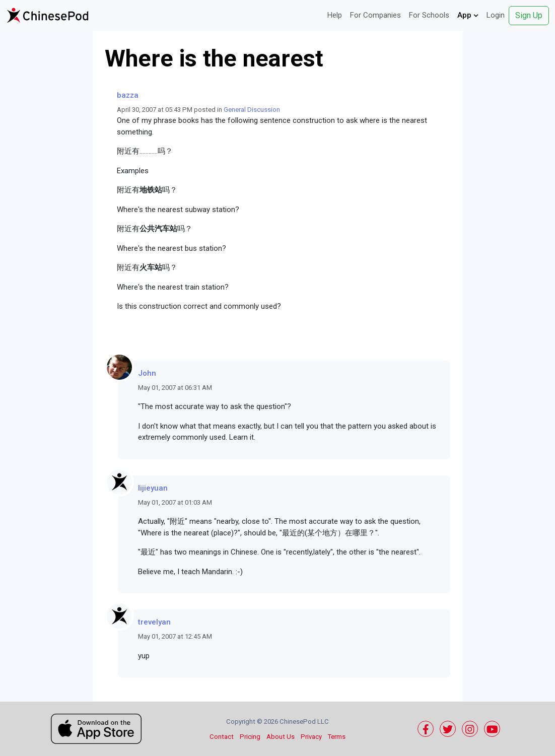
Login (496, 15)
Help (335, 15)
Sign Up (529, 15)
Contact (222, 737)
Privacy (311, 737)
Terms (337, 737)
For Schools (429, 15)
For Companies (375, 15)
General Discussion (252, 110)
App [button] (468, 15)
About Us (281, 737)
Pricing (250, 737)
